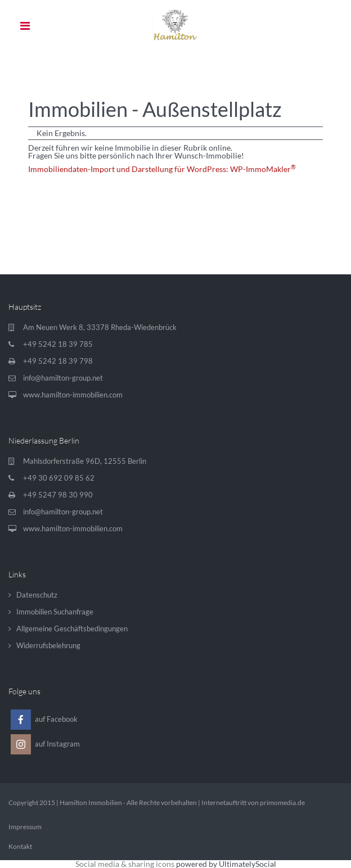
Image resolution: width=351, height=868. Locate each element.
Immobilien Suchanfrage (55, 612)
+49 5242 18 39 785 (58, 344)
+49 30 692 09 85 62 (59, 478)
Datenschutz (37, 595)
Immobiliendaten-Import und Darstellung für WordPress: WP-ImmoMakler (162, 169)
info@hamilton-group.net (63, 378)
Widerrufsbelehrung (48, 645)
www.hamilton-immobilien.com (73, 395)
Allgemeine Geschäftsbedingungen (72, 629)
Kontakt (20, 846)
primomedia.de (282, 803)
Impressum (25, 827)
